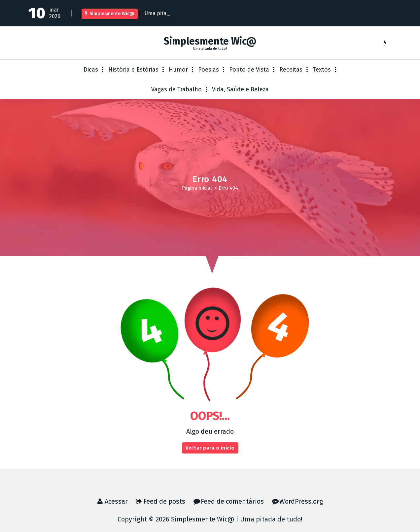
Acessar (116, 501)
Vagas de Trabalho (176, 89)
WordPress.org (301, 501)
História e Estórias (133, 70)
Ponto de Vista (249, 70)
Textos (322, 70)
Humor (178, 70)
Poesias (209, 70)
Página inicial (197, 188)
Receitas (291, 70)
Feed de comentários (232, 501)
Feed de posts (164, 501)
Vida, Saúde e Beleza (240, 89)
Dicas (91, 70)
